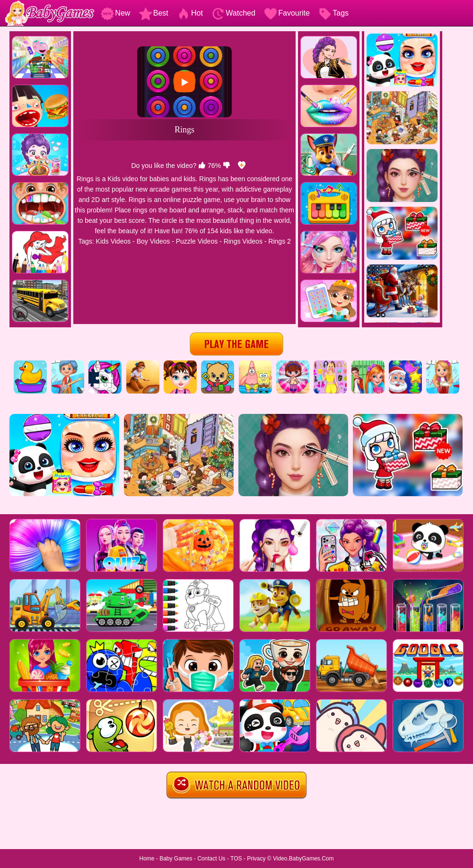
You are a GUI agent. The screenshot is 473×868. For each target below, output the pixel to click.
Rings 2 (279, 241)
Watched (233, 13)
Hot (190, 13)
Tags (333, 13)
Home (147, 859)
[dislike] (227, 166)
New (115, 13)
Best (154, 13)
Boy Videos (153, 241)
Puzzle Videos (197, 241)
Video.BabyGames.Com (303, 859)
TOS (236, 859)
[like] (202, 166)
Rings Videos (243, 241)
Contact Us (211, 859)
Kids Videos (114, 241)
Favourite (287, 13)
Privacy (256, 859)
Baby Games (176, 859)
